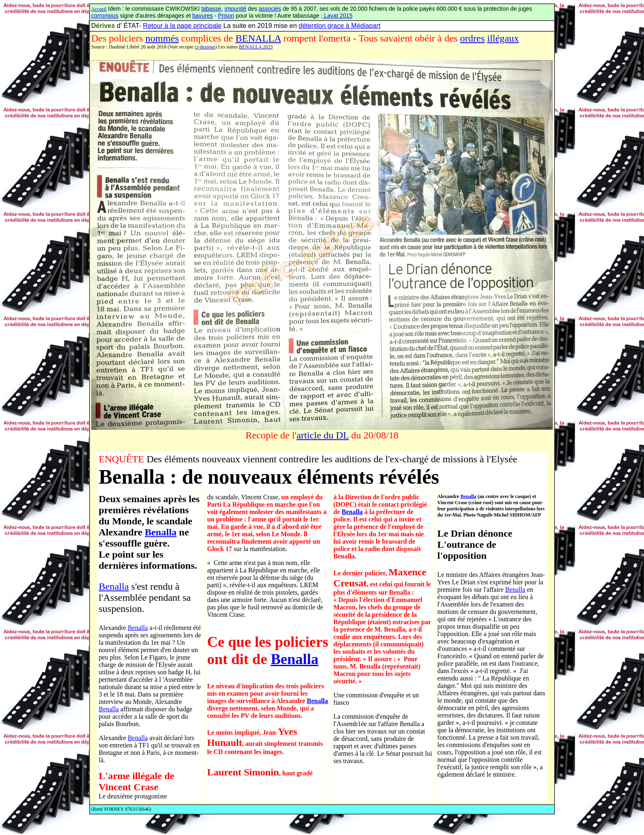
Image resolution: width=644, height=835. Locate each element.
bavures (202, 16)
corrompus (105, 16)
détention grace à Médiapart (339, 26)
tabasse (211, 9)
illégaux (503, 38)
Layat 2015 (337, 16)
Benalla (160, 532)
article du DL (323, 435)
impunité (236, 9)
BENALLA (258, 38)
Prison (226, 16)
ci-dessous (205, 47)
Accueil (99, 9)
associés (270, 9)
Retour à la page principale (182, 26)
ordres (472, 38)
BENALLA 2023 (256, 47)
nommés (162, 38)
